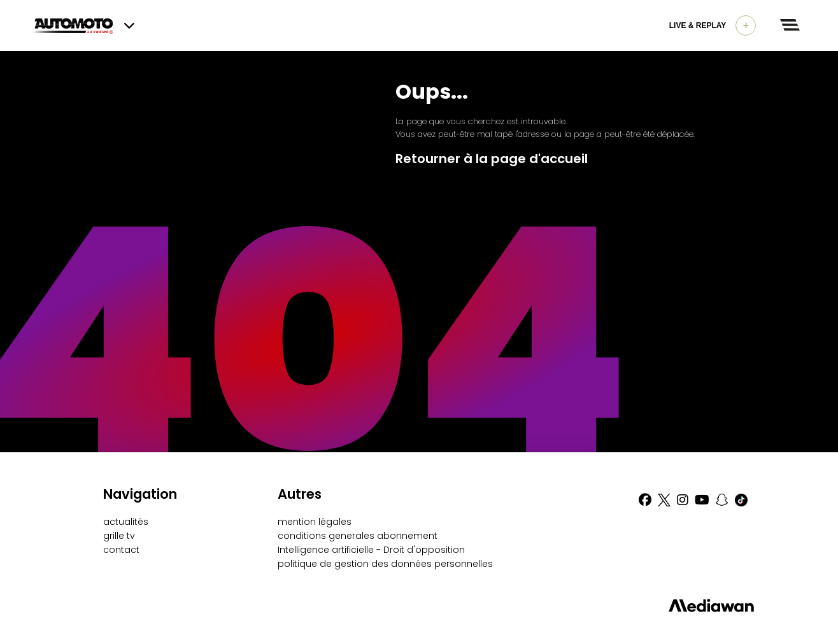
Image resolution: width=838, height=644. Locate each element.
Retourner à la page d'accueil (492, 159)
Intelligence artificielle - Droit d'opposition (371, 550)
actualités (126, 522)
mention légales (315, 522)
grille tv (119, 536)
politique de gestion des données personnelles (385, 564)
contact (121, 550)
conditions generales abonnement (358, 536)
